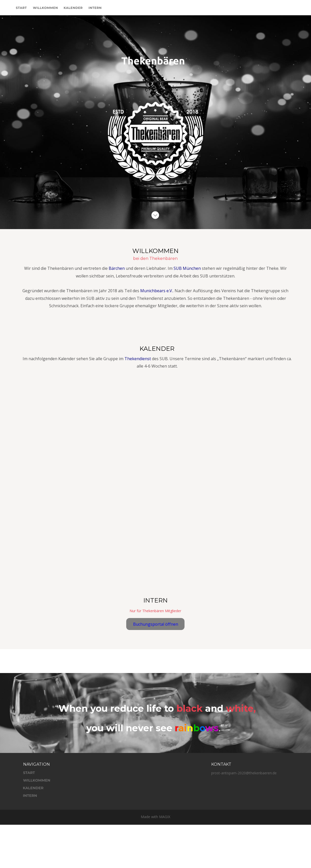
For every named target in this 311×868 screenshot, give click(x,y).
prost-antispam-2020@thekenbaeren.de (244, 773)
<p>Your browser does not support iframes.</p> (157, 469)
